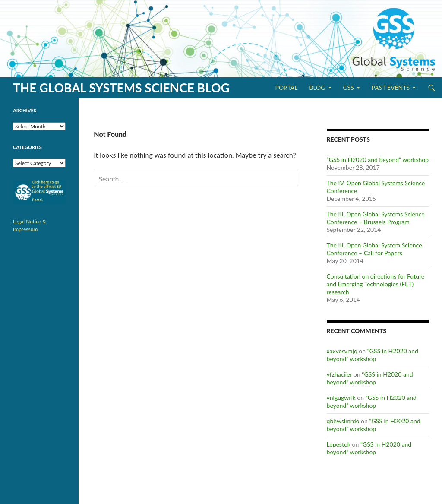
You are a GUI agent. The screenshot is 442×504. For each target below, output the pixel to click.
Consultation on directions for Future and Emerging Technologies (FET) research (376, 284)
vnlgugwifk (341, 398)
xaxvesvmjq (342, 351)
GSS (348, 87)
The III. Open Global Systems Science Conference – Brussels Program (376, 218)
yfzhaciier (339, 374)
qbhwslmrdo (343, 421)
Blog (317, 87)
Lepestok (339, 444)
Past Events (391, 87)
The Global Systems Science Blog (121, 88)
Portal (286, 87)
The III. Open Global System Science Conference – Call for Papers (374, 249)
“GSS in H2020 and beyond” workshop (378, 160)
